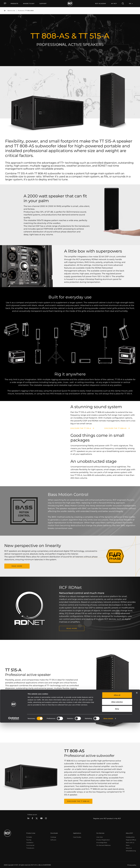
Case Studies (77, 835)
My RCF (114, 4)
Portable (29, 835)
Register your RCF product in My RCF (107, 816)
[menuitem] (29, 4)
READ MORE (17, 565)
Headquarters (130, 835)
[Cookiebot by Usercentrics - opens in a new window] (14, 864)
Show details (108, 864)
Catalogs (53, 835)
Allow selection (117, 847)
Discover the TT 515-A (81, 428)
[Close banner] (137, 838)
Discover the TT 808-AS (116, 428)
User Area (99, 835)
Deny (117, 854)
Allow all (117, 840)
